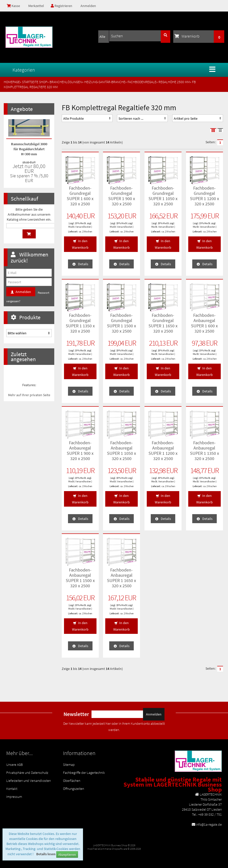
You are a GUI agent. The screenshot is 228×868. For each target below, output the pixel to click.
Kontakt (12, 789)
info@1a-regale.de (209, 824)
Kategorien (24, 70)
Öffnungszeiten (73, 789)
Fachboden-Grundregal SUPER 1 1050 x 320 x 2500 (163, 196)
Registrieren (61, 6)
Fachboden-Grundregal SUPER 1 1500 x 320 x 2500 (121, 323)
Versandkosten (83, 227)
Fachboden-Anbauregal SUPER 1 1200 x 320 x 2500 (163, 451)
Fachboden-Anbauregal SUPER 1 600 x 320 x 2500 (204, 323)
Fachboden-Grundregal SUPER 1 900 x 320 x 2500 (122, 196)
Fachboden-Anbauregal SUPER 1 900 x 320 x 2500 (80, 451)
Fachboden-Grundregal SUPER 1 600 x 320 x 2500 (80, 196)
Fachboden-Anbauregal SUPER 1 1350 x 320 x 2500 (204, 451)
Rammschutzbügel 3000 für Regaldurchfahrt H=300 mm (29, 149)
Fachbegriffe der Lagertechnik (84, 773)
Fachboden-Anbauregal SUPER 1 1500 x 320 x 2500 (80, 578)
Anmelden (88, 6)
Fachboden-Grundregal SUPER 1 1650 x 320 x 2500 (163, 323)
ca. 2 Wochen (85, 231)
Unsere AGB (14, 765)
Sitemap (69, 765)
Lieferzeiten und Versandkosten (28, 781)
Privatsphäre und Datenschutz (27, 773)
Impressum (14, 797)
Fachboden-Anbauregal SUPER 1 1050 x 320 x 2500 (121, 451)
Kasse (13, 6)
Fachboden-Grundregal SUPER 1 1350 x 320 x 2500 (80, 323)
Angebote (22, 109)
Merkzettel (36, 6)
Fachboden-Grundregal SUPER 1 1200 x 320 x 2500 (204, 196)
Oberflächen (72, 781)
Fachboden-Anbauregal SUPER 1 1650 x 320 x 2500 (121, 578)
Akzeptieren (67, 854)
